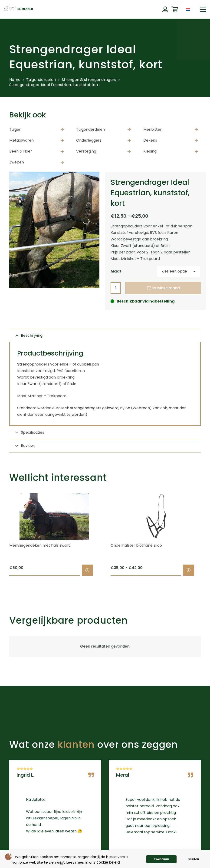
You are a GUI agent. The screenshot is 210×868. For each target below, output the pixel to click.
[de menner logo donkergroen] (18, 9)
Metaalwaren (21, 140)
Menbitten (153, 129)
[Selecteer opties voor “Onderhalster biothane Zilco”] (189, 570)
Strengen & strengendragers (89, 80)
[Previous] (1, 534)
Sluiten (193, 859)
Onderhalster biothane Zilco (136, 545)
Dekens (150, 140)
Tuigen (15, 129)
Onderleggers (89, 140)
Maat (116, 271)
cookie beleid (108, 862)
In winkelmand (166, 288)
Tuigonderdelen (41, 80)
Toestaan (161, 859)
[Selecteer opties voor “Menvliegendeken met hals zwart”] (87, 570)
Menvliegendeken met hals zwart (40, 545)
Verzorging (86, 151)
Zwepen (17, 162)
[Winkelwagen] (175, 9)
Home (15, 80)
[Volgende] (209, 534)
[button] (203, 9)
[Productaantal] (116, 288)
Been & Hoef (21, 151)
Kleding (150, 151)
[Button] (165, 9)
